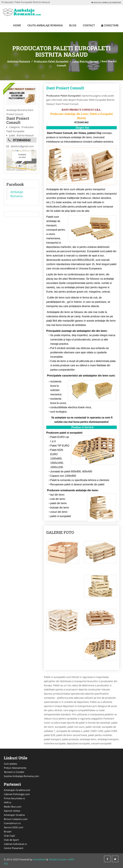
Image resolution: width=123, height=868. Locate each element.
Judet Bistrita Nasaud (85, 61)
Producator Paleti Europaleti (51, 61)
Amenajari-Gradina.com (17, 790)
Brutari (8, 831)
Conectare (110, 25)
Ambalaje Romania (19, 61)
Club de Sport (11, 840)
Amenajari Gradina (14, 815)
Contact (89, 25)
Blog (73, 25)
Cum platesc (11, 764)
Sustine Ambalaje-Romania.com (21, 776)
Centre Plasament (14, 848)
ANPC (71, 859)
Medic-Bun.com (13, 807)
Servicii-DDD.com (14, 827)
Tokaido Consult (57, 859)
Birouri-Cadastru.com (16, 819)
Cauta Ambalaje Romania (45, 25)
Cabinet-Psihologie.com (17, 794)
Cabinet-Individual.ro (15, 844)
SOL (6, 864)
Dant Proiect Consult (65, 88)
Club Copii (9, 836)
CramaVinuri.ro (12, 823)
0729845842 (22, 140)
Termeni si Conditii (14, 772)
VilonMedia (39, 859)
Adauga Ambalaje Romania (106, 2)
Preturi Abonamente (15, 768)
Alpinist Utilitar (12, 811)
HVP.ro (8, 802)
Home (17, 25)
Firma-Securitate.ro (14, 798)
